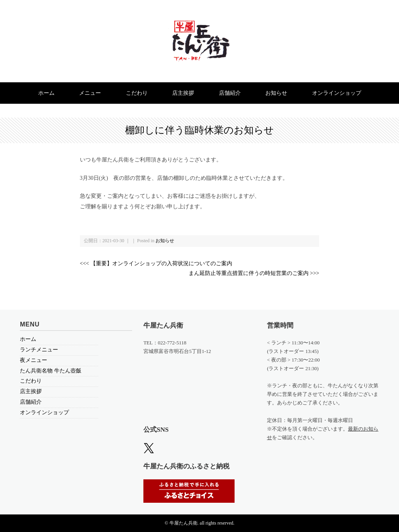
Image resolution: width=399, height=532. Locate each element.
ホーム (46, 93)
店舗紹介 (230, 93)
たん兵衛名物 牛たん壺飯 (51, 371)
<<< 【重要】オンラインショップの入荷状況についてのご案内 (156, 263)
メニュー (90, 93)
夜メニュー (34, 360)
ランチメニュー (39, 350)
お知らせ (276, 93)
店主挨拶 (183, 93)
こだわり (137, 93)
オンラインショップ (337, 93)
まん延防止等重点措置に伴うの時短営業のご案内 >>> (254, 273)
